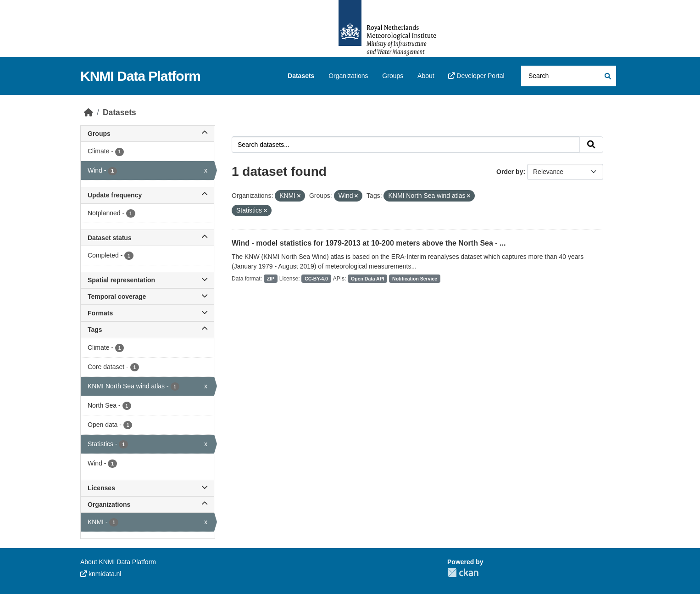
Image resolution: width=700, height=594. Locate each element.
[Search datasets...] (569, 76)
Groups (393, 76)
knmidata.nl (101, 574)
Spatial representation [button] (147, 280)
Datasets (301, 76)
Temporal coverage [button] (147, 297)
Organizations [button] (147, 504)
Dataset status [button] (147, 238)
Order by (510, 172)
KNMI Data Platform (140, 76)
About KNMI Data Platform (118, 562)
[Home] (89, 112)
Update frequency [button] (147, 195)
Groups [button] (147, 134)
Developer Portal (476, 76)
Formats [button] (147, 313)
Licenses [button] (147, 488)
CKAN (463, 573)
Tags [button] (147, 330)
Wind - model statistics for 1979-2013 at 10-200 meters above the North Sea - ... (369, 243)
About (426, 76)
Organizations (348, 76)
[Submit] (607, 76)
